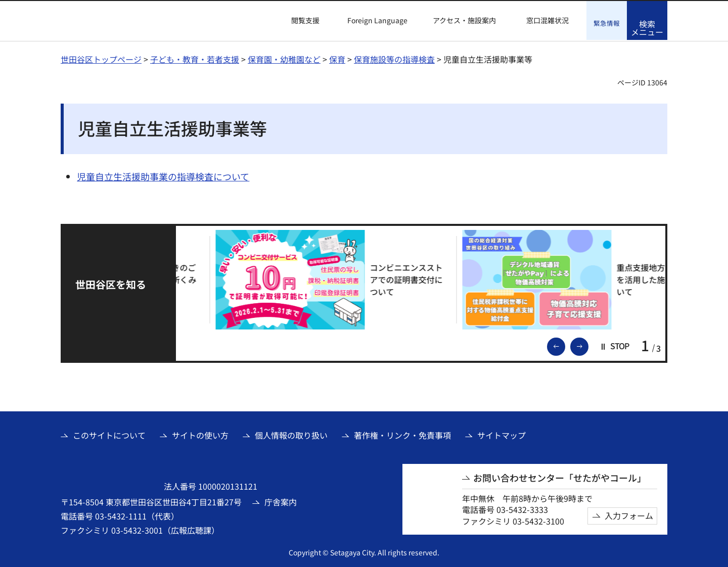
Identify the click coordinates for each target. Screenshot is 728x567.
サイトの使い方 (200, 434)
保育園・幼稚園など (284, 58)
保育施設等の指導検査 (394, 58)
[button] (299, 21)
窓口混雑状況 (548, 20)
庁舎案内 (281, 501)
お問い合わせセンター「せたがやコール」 (560, 477)
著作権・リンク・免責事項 (402, 434)
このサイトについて (109, 434)
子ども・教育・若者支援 (195, 58)
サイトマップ (502, 434)
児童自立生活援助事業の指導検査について (163, 175)
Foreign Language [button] (377, 20)
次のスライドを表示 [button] (588, 345)
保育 (337, 58)
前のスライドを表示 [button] (565, 345)
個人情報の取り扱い (291, 434)
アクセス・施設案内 (464, 20)
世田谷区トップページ (101, 58)
